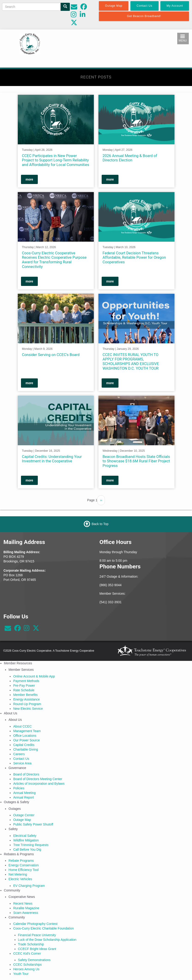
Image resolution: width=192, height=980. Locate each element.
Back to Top (100, 524)
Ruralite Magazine (26, 908)
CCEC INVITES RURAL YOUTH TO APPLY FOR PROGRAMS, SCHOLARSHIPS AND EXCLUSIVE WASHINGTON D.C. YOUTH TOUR (131, 362)
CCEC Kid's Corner (27, 953)
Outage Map (22, 820)
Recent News (23, 903)
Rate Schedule (24, 690)
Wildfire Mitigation (26, 840)
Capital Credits (24, 745)
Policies (19, 788)
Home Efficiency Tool (24, 870)
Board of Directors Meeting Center (38, 779)
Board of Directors (26, 774)
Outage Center (24, 815)
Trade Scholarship (31, 944)
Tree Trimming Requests (31, 845)
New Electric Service (28, 709)
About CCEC (22, 726)
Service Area (22, 763)
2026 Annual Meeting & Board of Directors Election (130, 158)
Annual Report (24, 797)
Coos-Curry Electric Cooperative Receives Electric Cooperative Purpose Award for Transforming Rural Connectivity (54, 260)
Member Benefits (25, 695)
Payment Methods (26, 681)
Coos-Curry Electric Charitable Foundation (43, 928)
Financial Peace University (37, 935)
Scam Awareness (26, 913)
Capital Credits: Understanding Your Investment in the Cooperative (52, 459)
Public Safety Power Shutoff (33, 824)
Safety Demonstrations (34, 960)
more (29, 179)
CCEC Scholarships (27, 965)
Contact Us (21, 759)
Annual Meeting (24, 793)
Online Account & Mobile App (34, 676)
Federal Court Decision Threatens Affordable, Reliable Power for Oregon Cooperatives (134, 257)
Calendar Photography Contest (35, 924)
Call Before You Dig (27, 849)
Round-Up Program (27, 704)
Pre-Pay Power (24, 686)
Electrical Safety (25, 836)
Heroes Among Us (26, 969)
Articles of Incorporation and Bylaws (39, 784)
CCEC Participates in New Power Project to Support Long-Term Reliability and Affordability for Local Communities (56, 160)
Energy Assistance (26, 699)
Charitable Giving (25, 749)
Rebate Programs (21, 861)
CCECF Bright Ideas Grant (37, 949)
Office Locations (25, 736)
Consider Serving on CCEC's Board (51, 355)
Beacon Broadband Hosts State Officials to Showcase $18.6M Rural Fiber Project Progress (136, 461)
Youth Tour (21, 974)
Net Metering (18, 874)
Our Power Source (26, 740)
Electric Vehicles (20, 879)
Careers (19, 754)
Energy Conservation (24, 865)
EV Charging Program (29, 886)
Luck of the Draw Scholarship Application (47, 940)
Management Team (27, 731)
